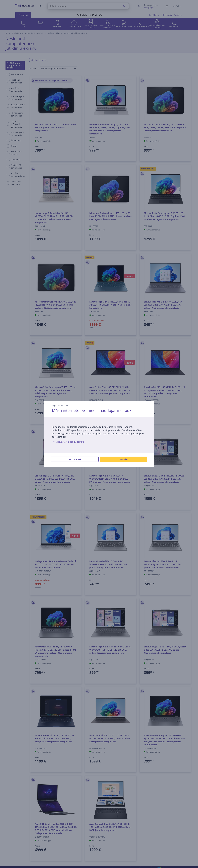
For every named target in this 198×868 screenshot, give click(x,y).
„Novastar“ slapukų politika (68, 442)
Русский (64, 405)
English (55, 405)
